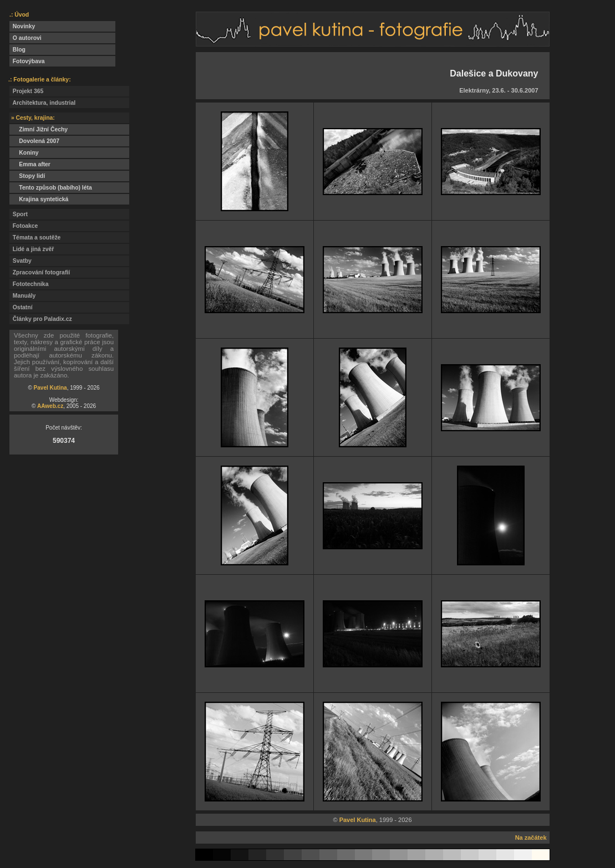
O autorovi (26, 38)
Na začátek (531, 838)
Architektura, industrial (42, 103)
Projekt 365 (26, 91)
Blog (17, 50)
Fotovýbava (27, 61)
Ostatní (21, 307)
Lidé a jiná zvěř (32, 249)
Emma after (30, 164)
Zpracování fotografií (40, 272)
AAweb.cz (50, 406)
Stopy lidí (27, 176)
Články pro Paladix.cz (41, 319)
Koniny (24, 153)
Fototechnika (29, 284)
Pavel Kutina (50, 388)
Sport (19, 214)
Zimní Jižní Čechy (39, 129)
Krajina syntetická (39, 199)
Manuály (22, 296)
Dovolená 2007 (34, 141)
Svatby (21, 261)
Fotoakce (24, 226)
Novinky (22, 26)
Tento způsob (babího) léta (51, 188)
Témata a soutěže (35, 238)
